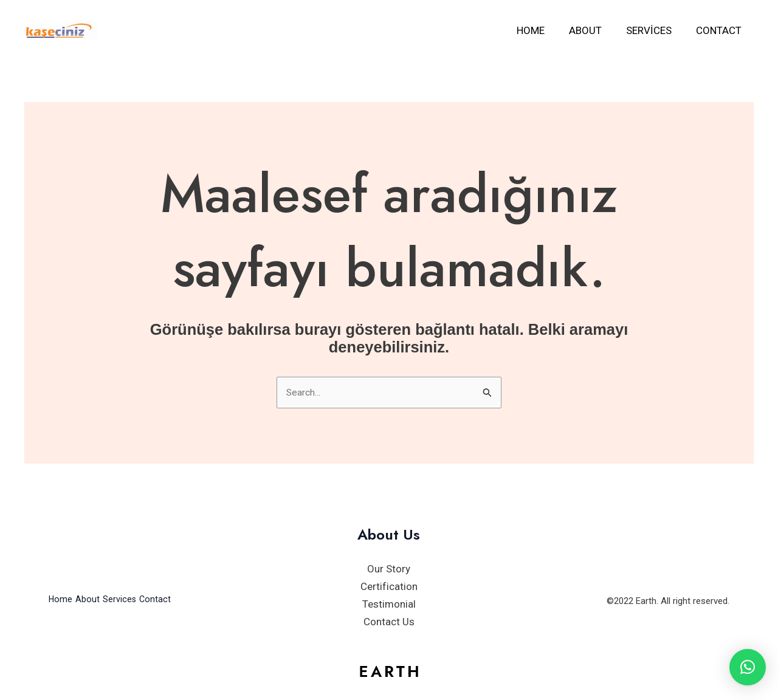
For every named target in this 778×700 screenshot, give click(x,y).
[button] (748, 667)
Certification (389, 588)
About (594, 30)
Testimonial (389, 605)
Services (654, 30)
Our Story (389, 571)
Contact (721, 30)
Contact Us (389, 623)
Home (543, 30)
